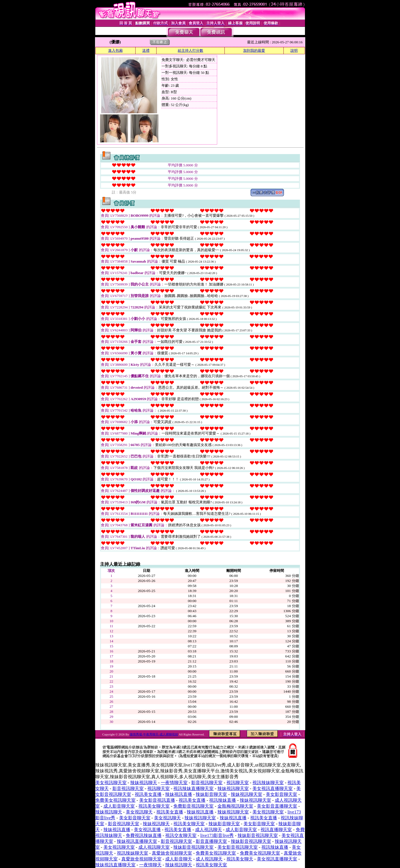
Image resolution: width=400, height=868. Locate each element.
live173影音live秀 (217, 835)
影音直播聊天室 (211, 841)
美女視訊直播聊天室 (273, 788)
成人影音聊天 (179, 859)
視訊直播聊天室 (276, 830)
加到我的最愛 (254, 50)
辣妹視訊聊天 (144, 783)
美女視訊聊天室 (111, 783)
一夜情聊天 (150, 865)
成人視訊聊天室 (154, 847)
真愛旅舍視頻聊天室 (172, 853)
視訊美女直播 (148, 794)
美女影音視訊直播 (157, 800)
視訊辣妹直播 (223, 800)
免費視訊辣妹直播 (144, 835)
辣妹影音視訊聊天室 (258, 835)
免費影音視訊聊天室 (193, 806)
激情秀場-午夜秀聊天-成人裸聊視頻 (154, 734)
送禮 (146, 50)
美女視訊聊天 (139, 812)
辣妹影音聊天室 (211, 794)
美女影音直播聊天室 (277, 806)
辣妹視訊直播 (179, 794)
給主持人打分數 (190, 50)
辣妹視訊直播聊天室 (137, 841)
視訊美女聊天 (240, 859)
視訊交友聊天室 (181, 835)
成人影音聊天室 (119, 806)
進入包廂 (115, 50)
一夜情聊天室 (174, 783)
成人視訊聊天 (209, 830)
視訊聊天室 (238, 783)
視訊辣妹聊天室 (268, 783)
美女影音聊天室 (281, 794)
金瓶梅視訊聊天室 (235, 806)
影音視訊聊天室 (207, 783)
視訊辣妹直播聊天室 (193, 788)
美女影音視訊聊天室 (238, 847)
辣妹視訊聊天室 (233, 788)
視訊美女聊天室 (154, 806)
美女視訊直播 (147, 830)
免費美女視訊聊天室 (115, 800)
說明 (294, 50)
